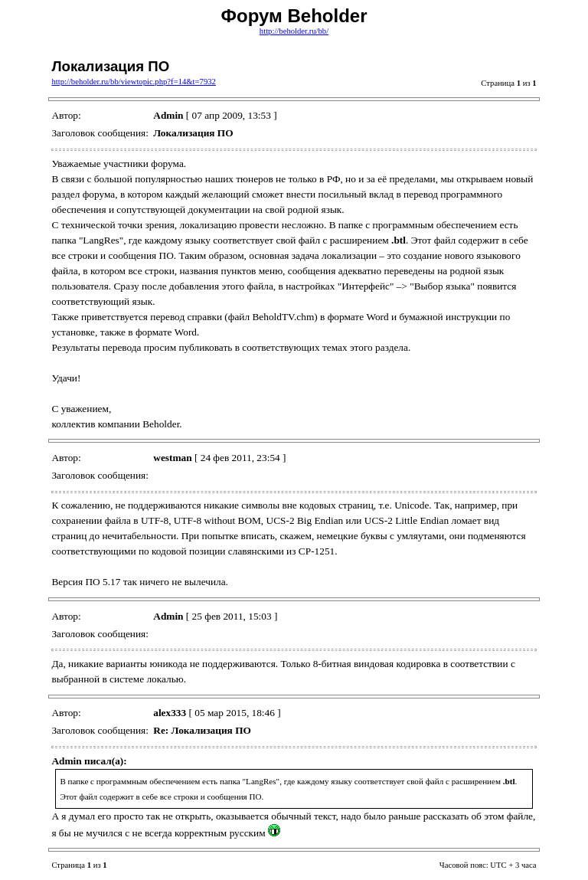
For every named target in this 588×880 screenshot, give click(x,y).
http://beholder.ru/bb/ (294, 31)
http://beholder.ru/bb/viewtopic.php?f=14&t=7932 (133, 82)
